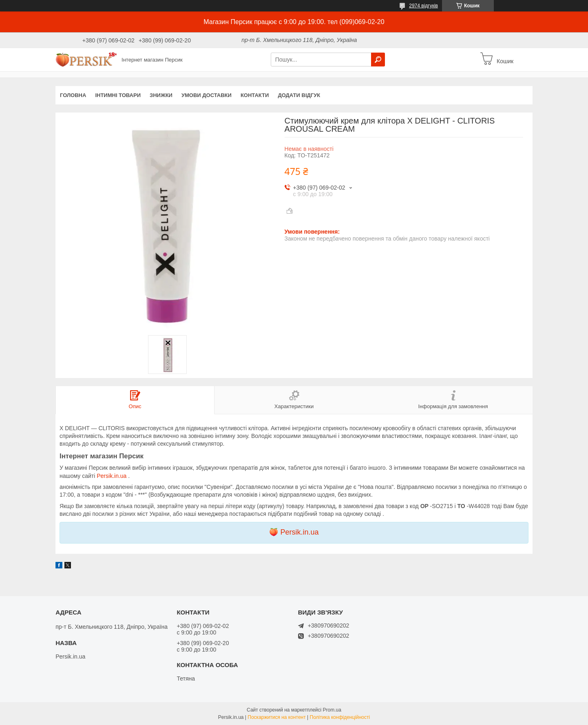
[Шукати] (378, 60)
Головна (73, 95)
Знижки (161, 95)
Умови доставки (207, 95)
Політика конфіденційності (340, 717)
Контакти (255, 95)
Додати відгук (299, 95)
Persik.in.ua (112, 476)
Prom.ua (332, 710)
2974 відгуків (423, 6)
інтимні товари (118, 95)
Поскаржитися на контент (276, 717)
